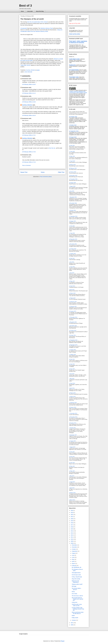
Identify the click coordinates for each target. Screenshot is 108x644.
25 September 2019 (74, 131)
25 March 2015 (72, 293)
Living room (74, 602)
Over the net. (52, 148)
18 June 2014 (72, 369)
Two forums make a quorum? (76, 589)
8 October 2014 (72, 335)
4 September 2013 (73, 435)
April (73, 561)
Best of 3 (26, 6)
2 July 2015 (72, 262)
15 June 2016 (72, 233)
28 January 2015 (73, 311)
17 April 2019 (72, 161)
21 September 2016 (73, 216)
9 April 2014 (72, 388)
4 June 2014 (72, 374)
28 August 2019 (73, 137)
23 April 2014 (72, 383)
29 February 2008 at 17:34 (29, 162)
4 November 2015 (73, 244)
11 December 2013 (73, 413)
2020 (72, 519)
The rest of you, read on (77, 596)
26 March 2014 (72, 393)
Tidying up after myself (77, 584)
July (73, 555)
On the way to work (76, 575)
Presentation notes (74, 77)
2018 (72, 523)
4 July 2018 (72, 191)
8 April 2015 (72, 290)
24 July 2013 (72, 452)
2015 (72, 529)
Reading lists (72, 65)
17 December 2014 (73, 317)
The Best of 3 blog (73, 90)
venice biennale (28, 72)
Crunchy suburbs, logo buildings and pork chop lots (78, 609)
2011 (72, 537)
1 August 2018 (72, 186)
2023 (72, 513)
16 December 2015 (73, 239)
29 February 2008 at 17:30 (29, 152)
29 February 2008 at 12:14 (29, 93)
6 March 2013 (72, 500)
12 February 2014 (73, 403)
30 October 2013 (73, 423)
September (75, 551)
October (74, 549)
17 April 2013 (72, 482)
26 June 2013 (72, 463)
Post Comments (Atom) (46, 177)
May (73, 559)
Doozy (73, 592)
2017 (72, 525)
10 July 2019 (72, 145)
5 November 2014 (73, 326)
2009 (72, 541)
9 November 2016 (73, 203)
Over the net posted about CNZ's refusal (37, 22)
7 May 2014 (72, 379)
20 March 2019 (72, 165)
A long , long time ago (77, 577)
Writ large (74, 586)
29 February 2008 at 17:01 (29, 135)
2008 (72, 543)
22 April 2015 (72, 286)
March (74, 564)
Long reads (30, 11)
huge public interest (25, 65)
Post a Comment (26, 165)
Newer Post (24, 172)
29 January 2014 (73, 407)
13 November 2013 (73, 417)
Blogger (63, 641)
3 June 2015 (72, 273)
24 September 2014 (73, 340)
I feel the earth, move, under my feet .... (77, 605)
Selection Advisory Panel (47, 28)
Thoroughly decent (76, 573)
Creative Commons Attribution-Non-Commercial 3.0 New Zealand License (78, 92)
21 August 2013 (72, 441)
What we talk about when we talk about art (78, 613)
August (74, 553)
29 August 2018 (72, 183)
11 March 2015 (72, 298)
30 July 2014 (72, 359)
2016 (72, 527)
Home (22, 11)
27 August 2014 (72, 350)
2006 (72, 625)
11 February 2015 (73, 306)
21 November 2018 (73, 179)
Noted (73, 616)
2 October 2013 (72, 428)
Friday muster (75, 618)
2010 (72, 539)
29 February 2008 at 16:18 (29, 115)
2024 (72, 510)
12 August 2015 (72, 254)
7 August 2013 (72, 447)
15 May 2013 (72, 471)
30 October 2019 (73, 117)
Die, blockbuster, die (76, 567)
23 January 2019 (73, 172)
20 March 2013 (72, 493)
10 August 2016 (72, 221)
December (75, 545)
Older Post (61, 172)
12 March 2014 (72, 397)
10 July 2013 (72, 457)
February (74, 566)
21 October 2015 (73, 249)
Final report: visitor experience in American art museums (78, 42)
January (74, 620)
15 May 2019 (72, 156)
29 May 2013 (72, 466)
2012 (72, 535)
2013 (72, 533)
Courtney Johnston (27, 105)
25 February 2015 (73, 302)
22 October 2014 (73, 330)
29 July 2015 (72, 258)
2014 (72, 531)
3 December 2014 (73, 322)
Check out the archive (75, 34)
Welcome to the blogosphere (75, 581)
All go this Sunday (76, 579)
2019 (72, 521)
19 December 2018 (73, 176)
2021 (72, 517)
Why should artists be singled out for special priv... (77, 599)
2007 (72, 623)
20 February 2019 (73, 168)
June (73, 557)
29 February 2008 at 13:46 (29, 102)
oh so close (74, 594)
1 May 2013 (72, 476)
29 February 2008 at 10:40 (29, 84)
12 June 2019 (72, 151)
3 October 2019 (73, 125)
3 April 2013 (72, 488)
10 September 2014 (73, 345)
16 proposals (24, 28)
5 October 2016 (72, 210)
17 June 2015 (72, 267)
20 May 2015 (72, 281)
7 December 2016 (73, 197)
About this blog (40, 11)
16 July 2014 (72, 364)
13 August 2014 (72, 355)
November (75, 547)
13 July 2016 (72, 226)
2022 (72, 515)
